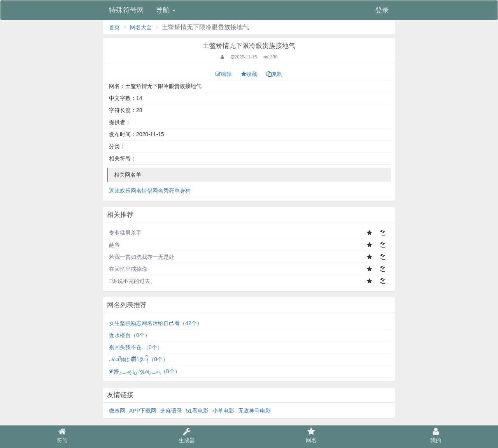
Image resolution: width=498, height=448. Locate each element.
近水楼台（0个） (130, 335)
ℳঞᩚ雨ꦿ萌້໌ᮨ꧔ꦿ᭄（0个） (139, 359)
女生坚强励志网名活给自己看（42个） (156, 323)
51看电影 (197, 411)
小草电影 (223, 411)
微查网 (117, 411)
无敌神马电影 (254, 411)
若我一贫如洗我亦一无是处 (142, 257)
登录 (382, 10)
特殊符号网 (126, 10)
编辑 (224, 74)
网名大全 (141, 27)
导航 (166, 10)
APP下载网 (143, 411)
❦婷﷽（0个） (145, 371)
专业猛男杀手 (125, 233)
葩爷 (114, 245)
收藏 (250, 74)
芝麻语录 (171, 411)
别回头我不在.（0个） (136, 347)
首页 (114, 27)
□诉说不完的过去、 (132, 281)
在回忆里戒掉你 (128, 269)
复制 (274, 74)
